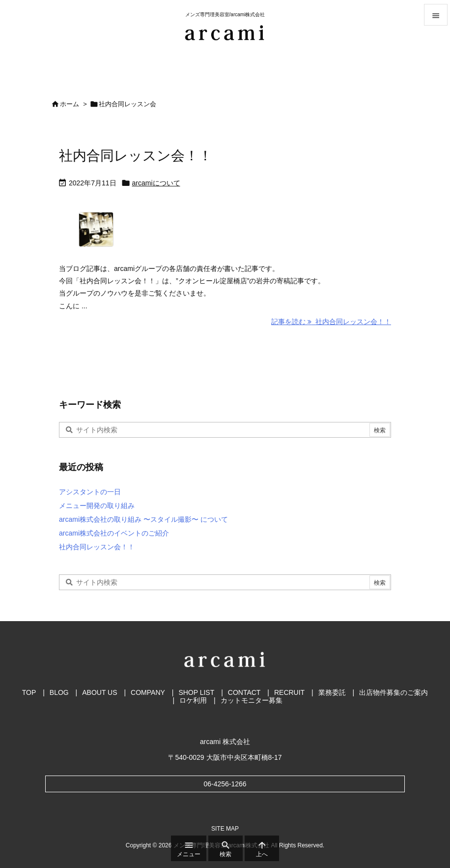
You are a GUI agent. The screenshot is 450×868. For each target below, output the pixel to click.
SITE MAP (225, 829)
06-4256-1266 (225, 784)
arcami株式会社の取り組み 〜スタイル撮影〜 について (143, 519)
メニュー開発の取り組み (97, 506)
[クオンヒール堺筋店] (121, 233)
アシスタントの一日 (90, 492)
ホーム (70, 104)
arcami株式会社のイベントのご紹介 (114, 533)
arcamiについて (156, 183)
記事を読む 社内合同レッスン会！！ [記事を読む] (331, 322)
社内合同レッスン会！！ (136, 156)
